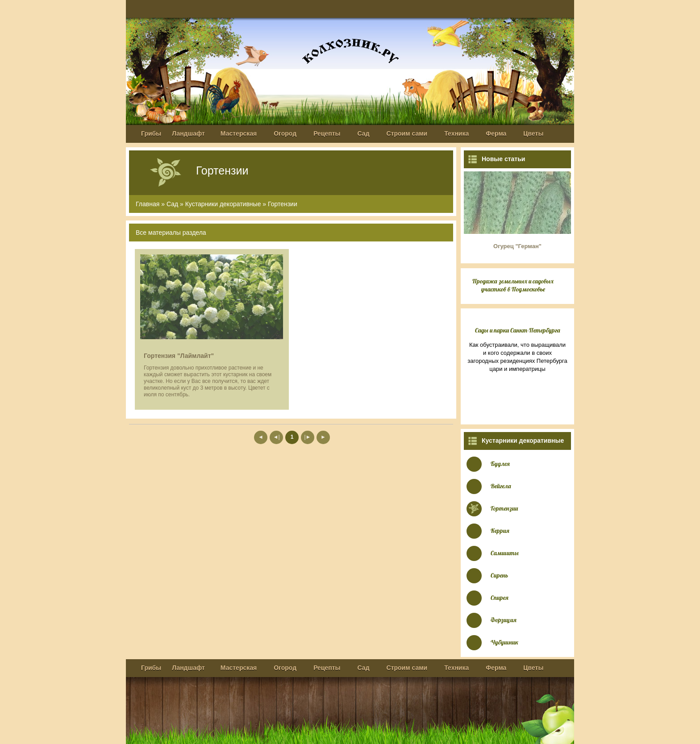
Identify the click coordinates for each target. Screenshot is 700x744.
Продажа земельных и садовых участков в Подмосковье (513, 285)
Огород (285, 133)
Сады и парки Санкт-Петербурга (518, 330)
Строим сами (407, 133)
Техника (456, 133)
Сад (364, 133)
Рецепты (327, 133)
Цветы (533, 133)
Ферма (496, 133)
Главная (148, 204)
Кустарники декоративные (223, 204)
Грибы (151, 133)
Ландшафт (188, 133)
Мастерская (239, 133)
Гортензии (283, 204)
